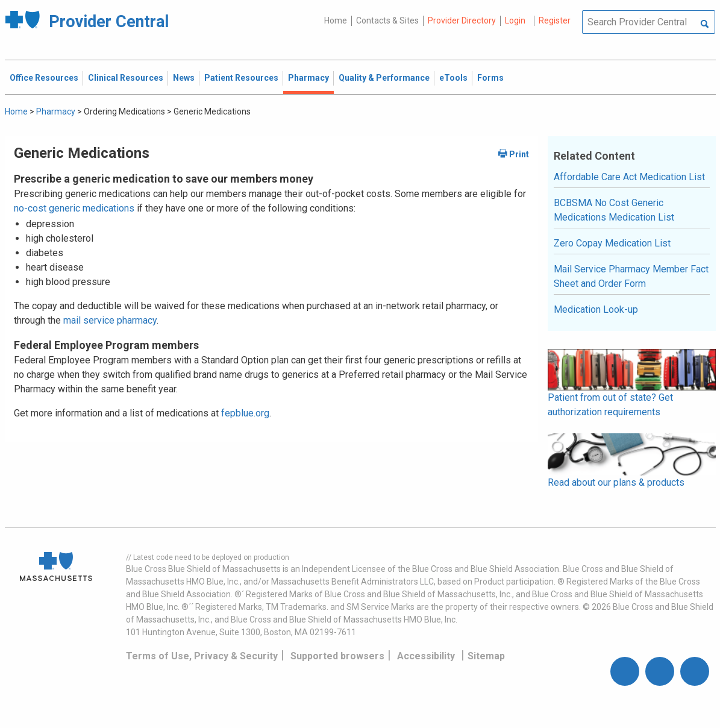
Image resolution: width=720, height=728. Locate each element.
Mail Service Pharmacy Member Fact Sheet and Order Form (631, 276)
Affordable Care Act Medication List (629, 177)
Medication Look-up (596, 309)
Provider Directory (462, 20)
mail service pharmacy (110, 320)
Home (336, 20)
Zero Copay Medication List (612, 243)
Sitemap (486, 656)
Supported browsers (337, 656)
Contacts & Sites (387, 20)
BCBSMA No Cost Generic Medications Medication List (614, 210)
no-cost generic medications (74, 208)
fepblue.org (245, 413)
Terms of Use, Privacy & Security (202, 656)
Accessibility (426, 656)
